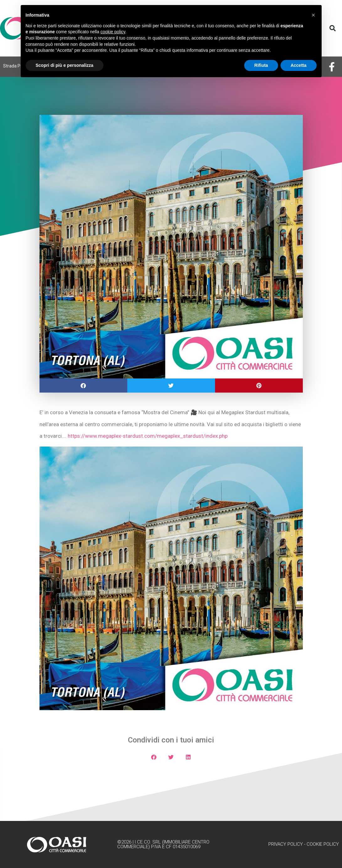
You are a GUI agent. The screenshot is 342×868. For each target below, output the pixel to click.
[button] (333, 28)
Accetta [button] (299, 65)
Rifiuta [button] (261, 65)
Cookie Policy (323, 844)
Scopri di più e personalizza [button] (65, 65)
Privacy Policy (286, 844)
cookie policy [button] (113, 32)
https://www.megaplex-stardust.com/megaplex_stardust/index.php (148, 436)
